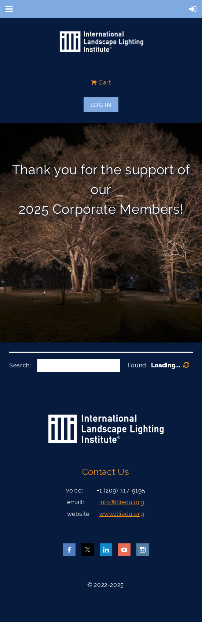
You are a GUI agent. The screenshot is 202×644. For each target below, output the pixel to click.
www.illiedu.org (122, 514)
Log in (101, 104)
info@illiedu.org (122, 502)
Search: (20, 365)
